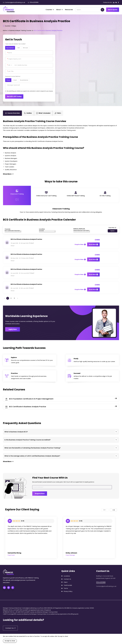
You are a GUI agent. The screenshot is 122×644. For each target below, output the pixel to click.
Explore (112, 231)
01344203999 (33, 2)
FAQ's (58, 113)
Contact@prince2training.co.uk (14, 2)
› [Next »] (18, 298)
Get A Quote (113, 10)
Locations (67, 576)
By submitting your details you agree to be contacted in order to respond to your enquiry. (30, 91)
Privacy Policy (68, 591)
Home (5, 30)
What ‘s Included (43, 113)
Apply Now (13, 329)
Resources (69, 10)
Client (66, 582)
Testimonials (68, 585)
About (59, 10)
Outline (28, 113)
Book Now (93, 244)
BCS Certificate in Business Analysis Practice (48, 30)
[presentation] (105, 510)
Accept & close (10, 641)
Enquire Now (80, 244)
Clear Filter (112, 228)
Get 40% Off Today (14, 96)
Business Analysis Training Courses (20, 30)
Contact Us (67, 579)
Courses (50, 10)
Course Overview (12, 113)
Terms (66, 588)
